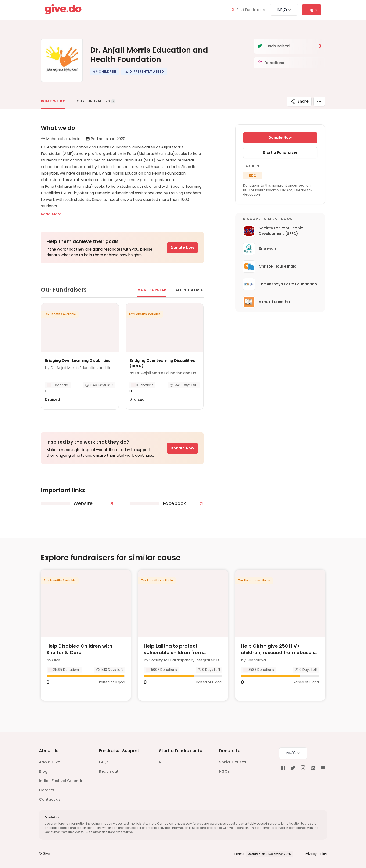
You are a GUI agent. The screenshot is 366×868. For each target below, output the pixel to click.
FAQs (104, 762)
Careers (47, 790)
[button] (105, 72)
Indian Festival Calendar (62, 781)
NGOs (224, 771)
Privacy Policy (316, 854)
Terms (239, 854)
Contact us (50, 799)
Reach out (109, 771)
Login (312, 10)
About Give (50, 762)
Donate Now (182, 248)
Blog (43, 771)
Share (299, 101)
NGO (163, 762)
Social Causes (233, 762)
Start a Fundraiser (280, 152)
